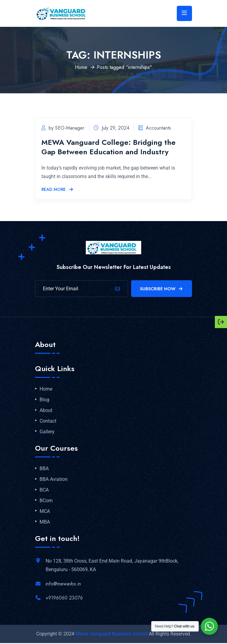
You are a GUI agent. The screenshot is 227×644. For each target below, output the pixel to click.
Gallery (47, 432)
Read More (58, 190)
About (46, 411)
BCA (44, 491)
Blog (44, 400)
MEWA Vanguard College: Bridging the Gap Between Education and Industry (108, 148)
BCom (46, 501)
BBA (44, 470)
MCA (45, 512)
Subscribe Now (162, 289)
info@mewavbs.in (63, 584)
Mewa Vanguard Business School (112, 635)
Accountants (157, 129)
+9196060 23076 (64, 598)
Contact (48, 422)
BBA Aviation (54, 480)
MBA (45, 523)
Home (81, 68)
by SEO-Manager (63, 129)
